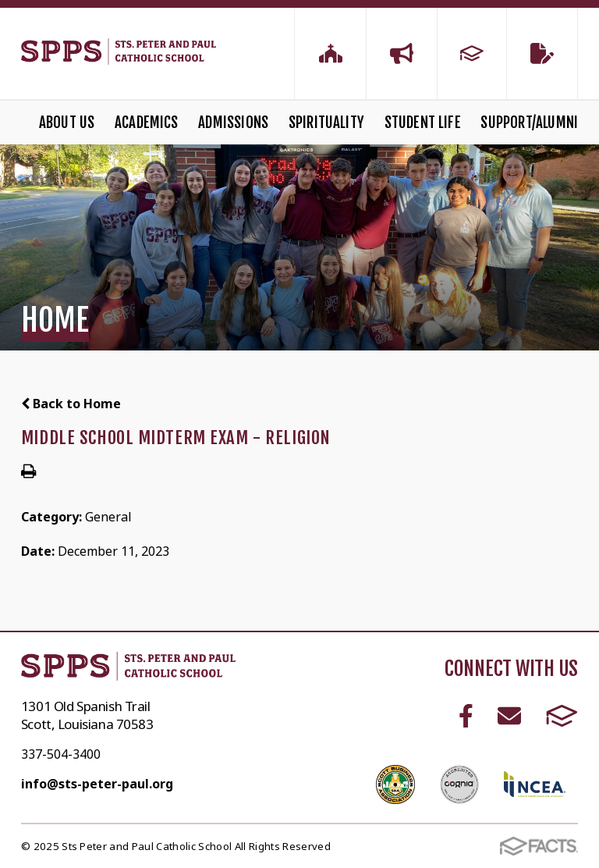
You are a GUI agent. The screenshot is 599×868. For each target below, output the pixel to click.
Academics (147, 123)
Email (509, 716)
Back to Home (71, 404)
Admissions (233, 123)
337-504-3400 (61, 754)
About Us (67, 123)
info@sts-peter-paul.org (97, 784)
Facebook (466, 716)
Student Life (423, 123)
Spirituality (326, 123)
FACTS (562, 716)
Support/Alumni (529, 123)
